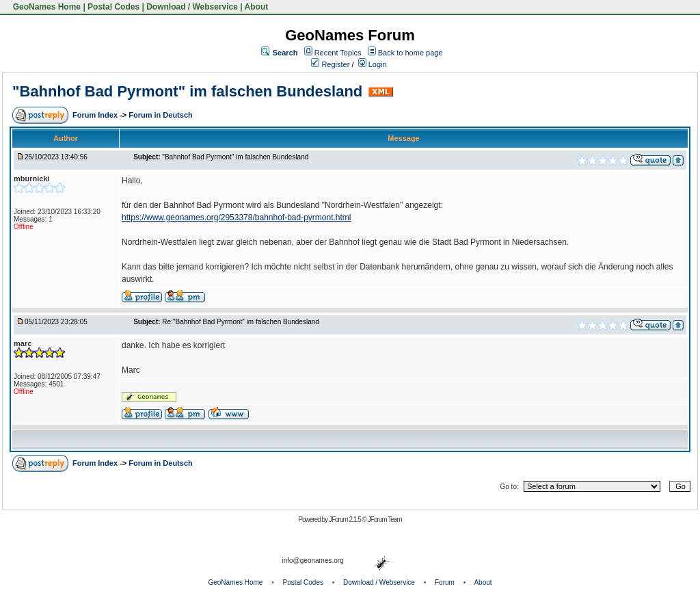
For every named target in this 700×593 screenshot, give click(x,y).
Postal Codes (113, 7)
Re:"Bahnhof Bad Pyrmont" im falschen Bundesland (240, 322)
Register (330, 64)
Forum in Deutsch (161, 115)
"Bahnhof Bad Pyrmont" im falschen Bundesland (187, 91)
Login (373, 64)
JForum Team (385, 519)
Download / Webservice (192, 7)
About (257, 7)
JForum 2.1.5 (346, 519)
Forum (445, 582)
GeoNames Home (45, 7)
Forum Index (96, 115)
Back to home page (410, 53)
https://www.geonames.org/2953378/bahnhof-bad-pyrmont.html (237, 218)
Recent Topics (338, 53)
